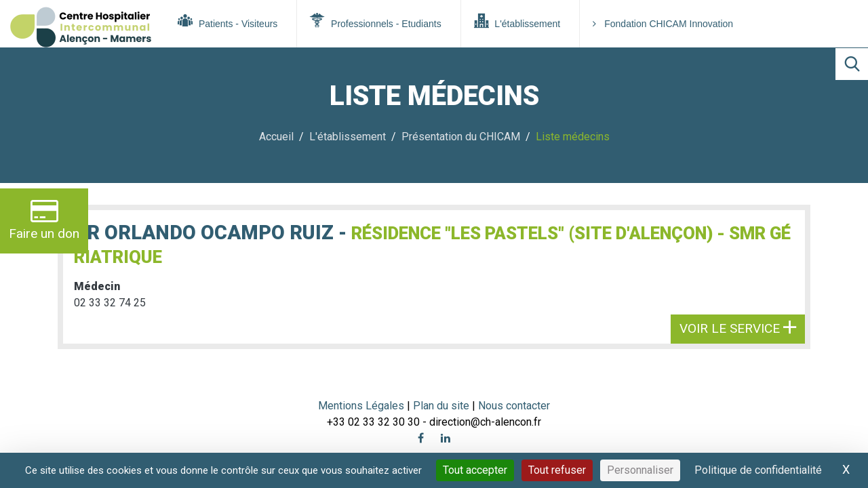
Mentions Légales (361, 406)
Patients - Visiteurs (228, 21)
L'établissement (517, 21)
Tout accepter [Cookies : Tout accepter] (475, 470)
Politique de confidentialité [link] (758, 470)
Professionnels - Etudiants (375, 21)
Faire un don (44, 219)
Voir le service (738, 328)
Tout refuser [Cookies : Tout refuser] (557, 470)
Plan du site (442, 406)
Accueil (276, 137)
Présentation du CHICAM (461, 137)
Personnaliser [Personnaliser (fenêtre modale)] (640, 470)
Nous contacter (514, 406)
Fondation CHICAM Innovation (663, 24)
